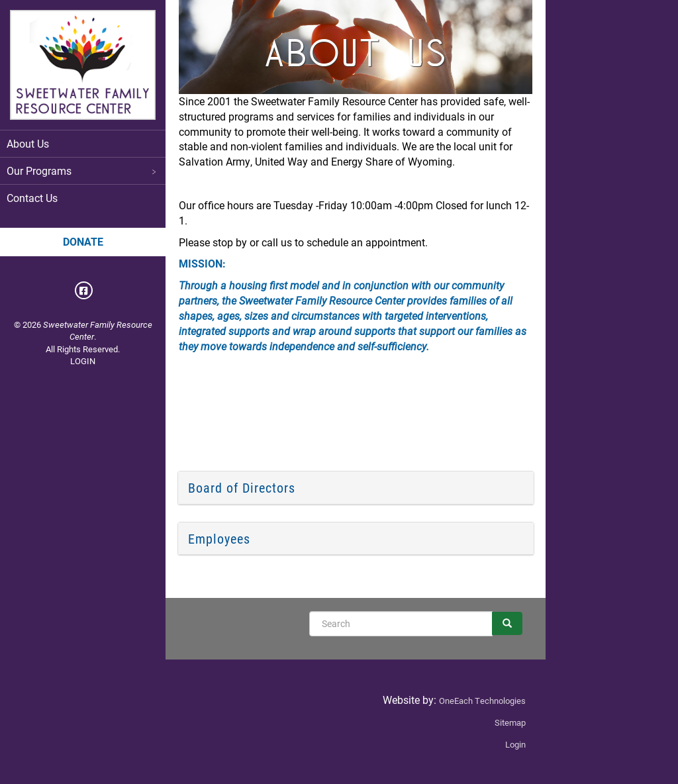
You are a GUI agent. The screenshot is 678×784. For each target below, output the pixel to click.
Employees (219, 538)
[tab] (356, 488)
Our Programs (83, 171)
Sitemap (510, 722)
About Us (28, 143)
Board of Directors (242, 487)
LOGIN (83, 361)
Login (515, 744)
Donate (83, 241)
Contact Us (32, 198)
